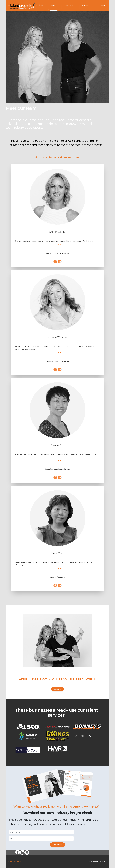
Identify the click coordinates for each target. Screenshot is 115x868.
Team (54, 5)
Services (39, 5)
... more (57, 245)
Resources (69, 5)
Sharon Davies (57, 232)
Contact (101, 5)
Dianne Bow (57, 445)
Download (57, 845)
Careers (86, 5)
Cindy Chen (57, 553)
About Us (23, 7)
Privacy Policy (103, 861)
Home (9, 5)
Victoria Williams (57, 337)
